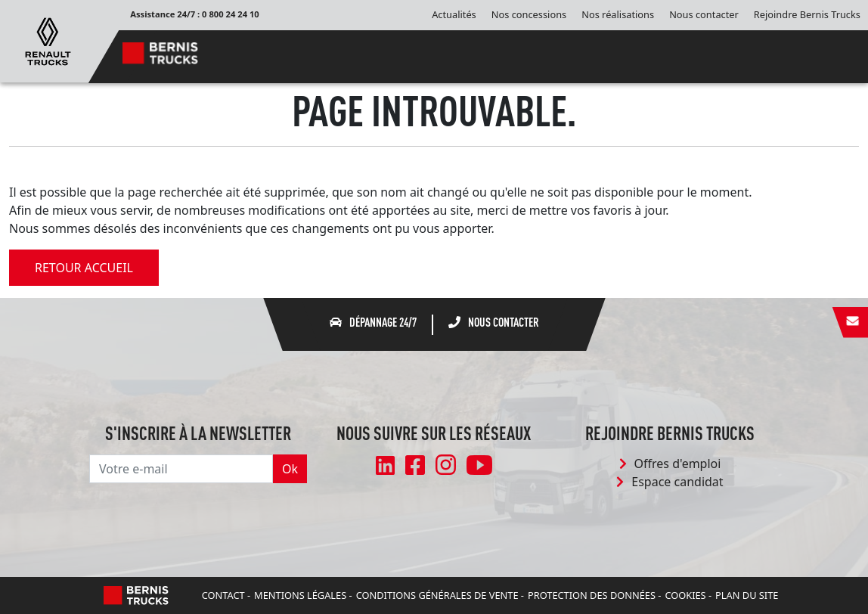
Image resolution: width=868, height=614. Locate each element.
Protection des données (592, 595)
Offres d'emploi (670, 464)
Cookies (685, 595)
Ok (290, 469)
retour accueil (84, 268)
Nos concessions (529, 14)
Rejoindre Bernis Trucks (807, 14)
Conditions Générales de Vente (437, 595)
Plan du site (747, 595)
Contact (223, 595)
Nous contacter (704, 14)
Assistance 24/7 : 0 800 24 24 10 (195, 14)
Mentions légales (300, 595)
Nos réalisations (618, 14)
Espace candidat (670, 482)
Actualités (454, 14)
